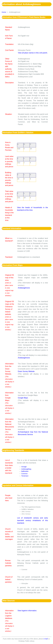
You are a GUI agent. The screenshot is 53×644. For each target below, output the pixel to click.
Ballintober (25, 471)
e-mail (46, 639)
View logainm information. (27, 611)
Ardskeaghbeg (26, 469)
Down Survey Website (26, 371)
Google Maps (23, 398)
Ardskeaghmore (24, 288)
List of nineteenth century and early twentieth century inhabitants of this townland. (33, 520)
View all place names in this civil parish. (33, 53)
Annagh (24, 467)
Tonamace (25, 476)
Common (24, 474)
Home (4, 12)
